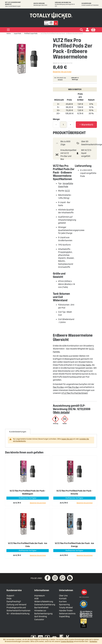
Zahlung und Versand (16, 605)
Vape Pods (17, 33)
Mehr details (61, 412)
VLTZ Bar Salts (84, 365)
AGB (36, 599)
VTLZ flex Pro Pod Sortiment (75, 393)
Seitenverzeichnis (67, 614)
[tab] (18, 432)
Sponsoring (64, 605)
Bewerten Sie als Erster (62, 72)
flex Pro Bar (74, 387)
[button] (87, 30)
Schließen (93, 642)
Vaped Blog (64, 616)
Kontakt (63, 599)
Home (9, 33)
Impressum (40, 596)
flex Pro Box (58, 387)
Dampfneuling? (14, 602)
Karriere (63, 602)
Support (10, 596)
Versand (60, 80)
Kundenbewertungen (18, 432)
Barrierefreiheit (41, 608)
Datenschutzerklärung (45, 605)
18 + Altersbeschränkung (18, 614)
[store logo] (51, 15)
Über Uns (63, 596)
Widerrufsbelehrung (44, 602)
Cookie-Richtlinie (67, 642)
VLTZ (67, 191)
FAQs (9, 599)
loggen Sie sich (67, 439)
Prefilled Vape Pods (31, 33)
